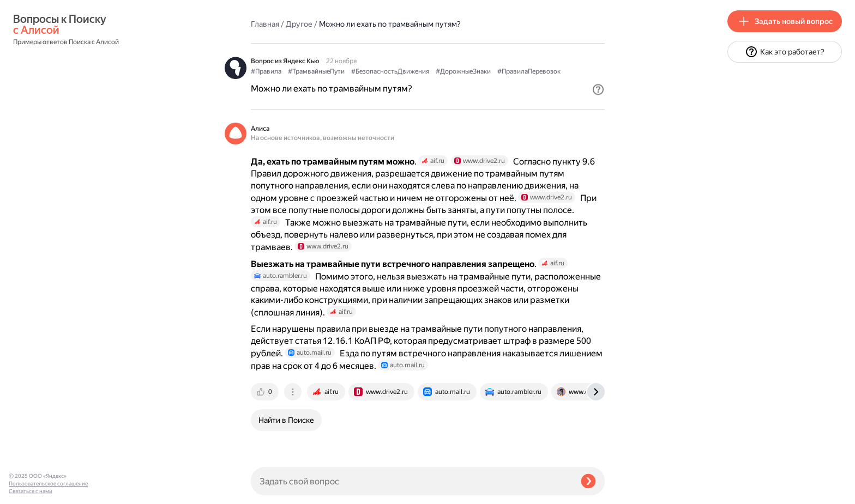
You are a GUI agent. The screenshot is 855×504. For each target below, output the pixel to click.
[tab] (266, 392)
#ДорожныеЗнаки (463, 71)
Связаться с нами (31, 491)
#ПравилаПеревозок (529, 71)
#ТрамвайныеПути (316, 71)
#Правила (266, 71)
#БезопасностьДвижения (390, 71)
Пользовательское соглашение (48, 484)
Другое (299, 24)
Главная (265, 24)
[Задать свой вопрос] (411, 481)
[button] (598, 89)
